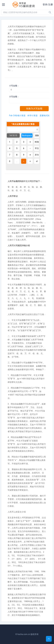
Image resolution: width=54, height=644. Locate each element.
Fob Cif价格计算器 (17, 116)
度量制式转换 (46, 116)
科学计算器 (33, 116)
